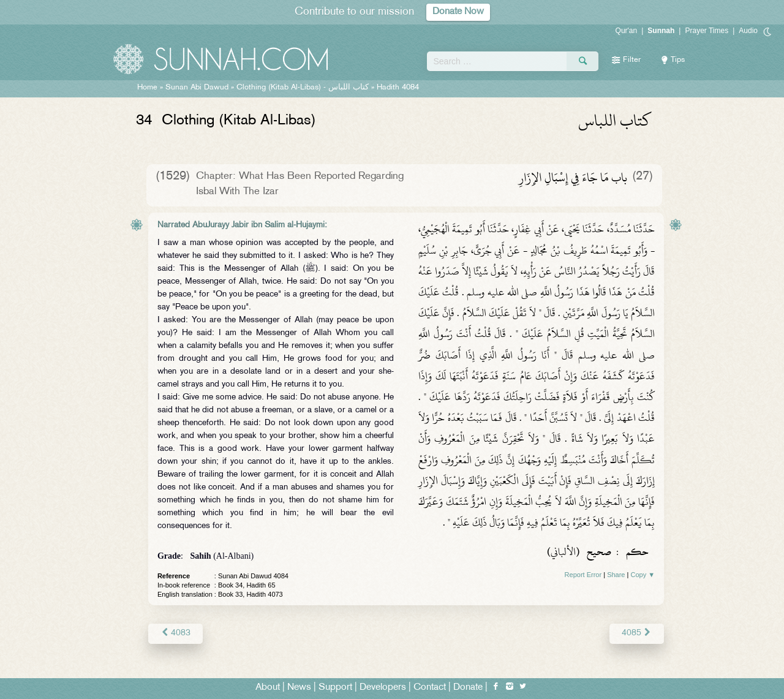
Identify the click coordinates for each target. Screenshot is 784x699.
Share (616, 575)
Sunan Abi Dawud (197, 88)
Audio (748, 31)
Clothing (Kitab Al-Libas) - (304, 88)
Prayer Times (707, 31)
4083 (175, 633)
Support (335, 688)
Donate (468, 688)
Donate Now (458, 12)
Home (147, 88)
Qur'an (627, 31)
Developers (383, 688)
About (268, 688)
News (299, 688)
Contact (430, 688)
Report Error (583, 575)
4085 (637, 633)
